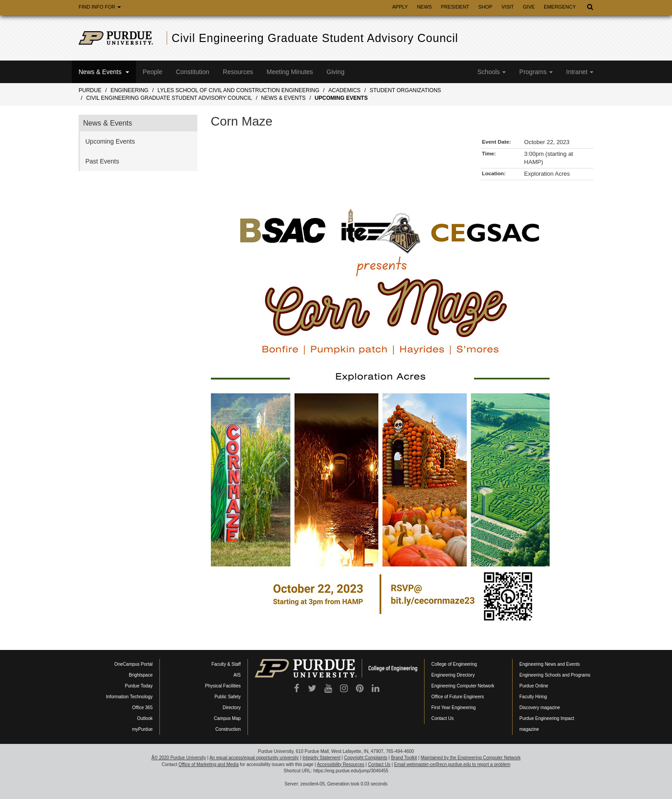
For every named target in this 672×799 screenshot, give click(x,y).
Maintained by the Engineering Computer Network (470, 758)
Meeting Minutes (290, 72)
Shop (485, 7)
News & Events (104, 72)
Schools (492, 72)
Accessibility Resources (341, 764)
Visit (508, 7)
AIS (237, 675)
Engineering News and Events (550, 664)
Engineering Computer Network (463, 686)
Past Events (102, 161)
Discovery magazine (540, 708)
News (424, 7)
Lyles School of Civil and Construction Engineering (238, 90)
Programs (536, 72)
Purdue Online (534, 686)
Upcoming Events (341, 98)
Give (529, 7)
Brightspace (141, 675)
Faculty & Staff (226, 664)
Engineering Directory (453, 675)
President (455, 7)
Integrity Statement (322, 758)
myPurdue (142, 729)
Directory (232, 708)
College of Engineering (454, 664)
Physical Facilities (223, 686)
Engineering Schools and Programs (555, 675)
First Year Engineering (453, 708)
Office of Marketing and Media (208, 764)
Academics (344, 90)
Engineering (130, 90)
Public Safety (228, 697)
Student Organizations (405, 90)
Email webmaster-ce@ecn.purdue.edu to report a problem (453, 764)
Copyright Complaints (366, 758)
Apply (400, 7)
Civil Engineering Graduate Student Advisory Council (315, 38)
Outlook (145, 718)
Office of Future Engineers (458, 697)
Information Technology (129, 697)
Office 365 (142, 708)
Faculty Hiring (533, 697)
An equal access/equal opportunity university (254, 758)
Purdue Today (139, 686)
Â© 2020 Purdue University (179, 758)
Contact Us (442, 718)
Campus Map (227, 718)
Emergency (560, 7)
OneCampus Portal (133, 664)
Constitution (192, 72)
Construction (228, 729)
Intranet (580, 72)
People (153, 72)
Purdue (90, 90)
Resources (238, 72)
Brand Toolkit (404, 758)
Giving (336, 72)
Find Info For (100, 7)
